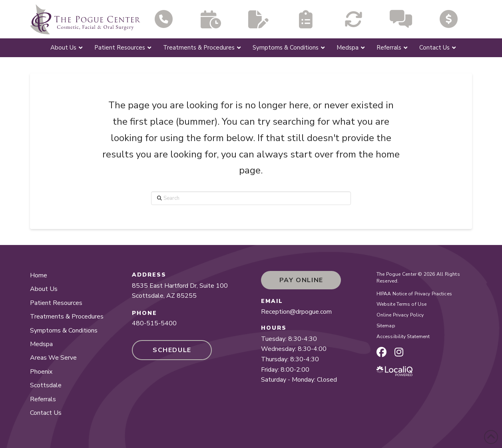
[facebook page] (381, 352)
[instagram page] (399, 352)
